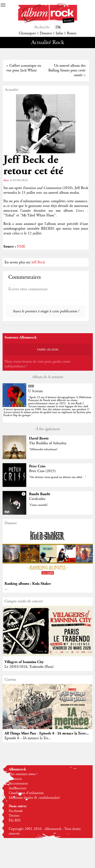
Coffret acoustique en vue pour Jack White (24, 68)
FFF (31, 386)
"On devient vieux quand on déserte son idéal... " (58, 477)
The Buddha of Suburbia (48, 443)
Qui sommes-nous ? (23, 774)
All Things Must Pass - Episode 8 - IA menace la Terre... (47, 733)
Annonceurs (17, 788)
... (6, 588)
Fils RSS (15, 820)
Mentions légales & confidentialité (34, 798)
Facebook (16, 811)
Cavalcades (37, 499)
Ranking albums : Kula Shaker (28, 584)
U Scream (35, 391)
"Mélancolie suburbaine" (44, 449)
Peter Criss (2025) (42, 471)
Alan (6, 180)
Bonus (72, 33)
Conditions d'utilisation (26, 793)
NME (21, 247)
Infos (59, 33)
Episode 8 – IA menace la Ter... (28, 738)
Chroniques (27, 33)
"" (47, 406)
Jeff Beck (38, 262)
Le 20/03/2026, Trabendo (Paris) (29, 667)
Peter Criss (37, 466)
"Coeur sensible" (39, 505)
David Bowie (39, 438)
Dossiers (46, 33)
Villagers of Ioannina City (24, 662)
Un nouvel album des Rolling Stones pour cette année (67, 70)
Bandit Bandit (40, 494)
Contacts (15, 779)
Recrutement (18, 784)
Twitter (14, 816)
